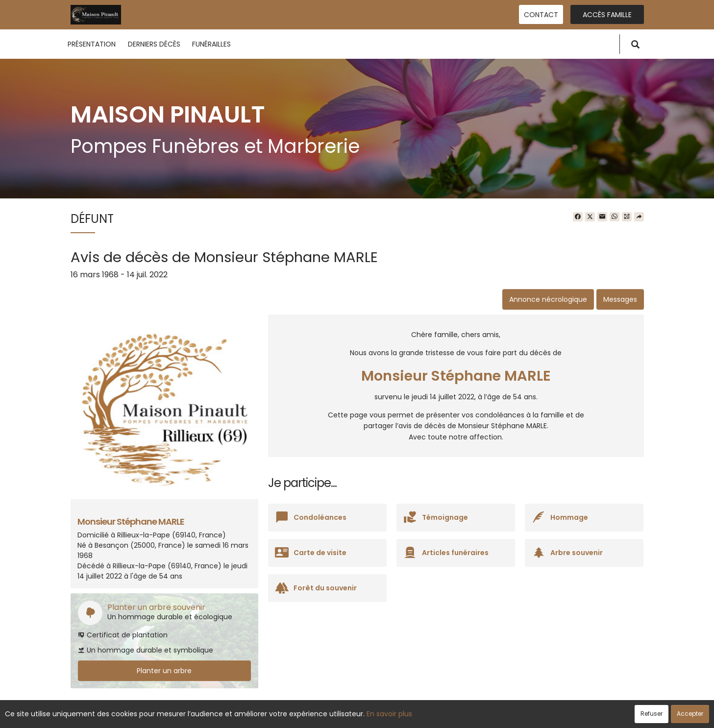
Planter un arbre (164, 671)
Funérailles (211, 44)
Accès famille (607, 15)
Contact (541, 15)
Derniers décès (154, 44)
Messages (620, 299)
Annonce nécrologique (548, 299)
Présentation (92, 44)
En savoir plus (389, 714)
